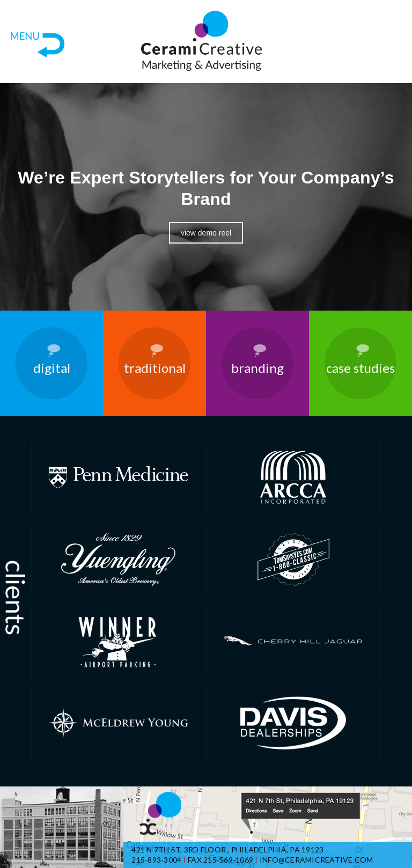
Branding (257, 368)
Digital (52, 368)
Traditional (155, 368)
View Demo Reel (206, 233)
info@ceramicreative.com (317, 860)
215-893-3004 (156, 860)
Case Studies (360, 368)
